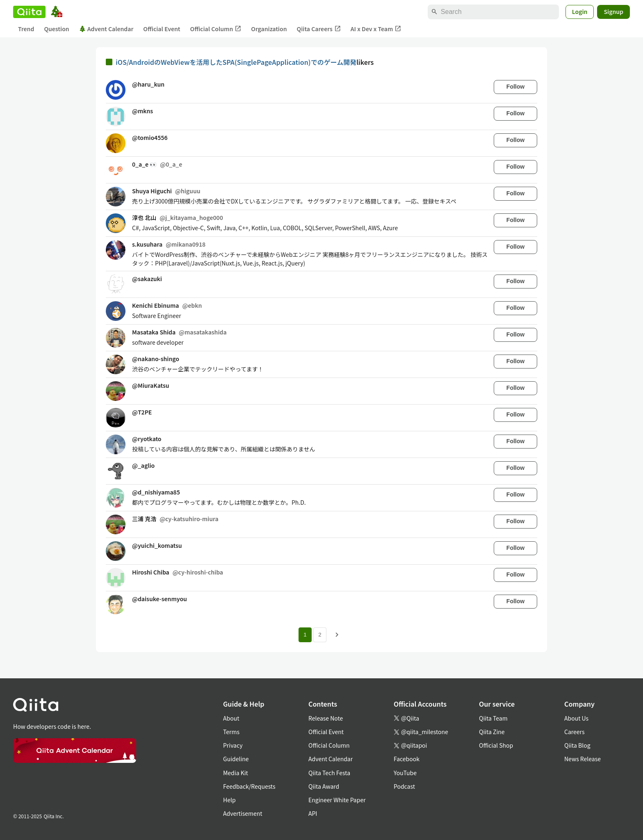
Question (56, 29)
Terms (231, 732)
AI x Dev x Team (376, 29)
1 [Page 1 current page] (305, 635)
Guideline (236, 759)
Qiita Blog (577, 745)
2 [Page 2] (320, 635)
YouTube (405, 773)
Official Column (216, 29)
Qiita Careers (319, 29)
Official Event (162, 29)
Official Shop (496, 745)
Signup (613, 11)
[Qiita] (29, 12)
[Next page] (337, 635)
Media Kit (236, 773)
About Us (576, 718)
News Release (583, 759)
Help (229, 800)
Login (580, 11)
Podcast (404, 786)
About (231, 718)
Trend (26, 29)
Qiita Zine (492, 732)
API (313, 813)
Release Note (326, 718)
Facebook (407, 759)
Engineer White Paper (337, 800)
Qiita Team (493, 718)
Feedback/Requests (249, 786)
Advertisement (243, 813)
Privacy (233, 745)
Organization (269, 29)
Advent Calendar (106, 29)
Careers (574, 732)
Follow (515, 87)
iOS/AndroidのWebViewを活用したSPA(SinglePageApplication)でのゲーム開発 (236, 62)
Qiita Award (324, 786)
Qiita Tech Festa (329, 773)
